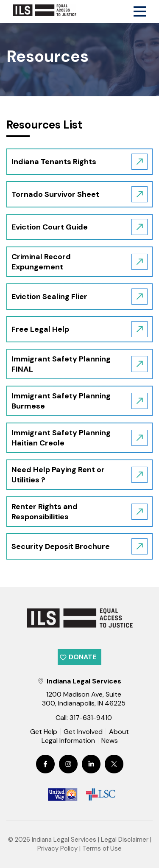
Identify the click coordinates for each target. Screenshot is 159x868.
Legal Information (68, 741)
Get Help (44, 732)
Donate (82, 657)
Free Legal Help (40, 329)
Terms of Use (102, 848)
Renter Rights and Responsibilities (45, 512)
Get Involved (83, 732)
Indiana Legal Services (64, 840)
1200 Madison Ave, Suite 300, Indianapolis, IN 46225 (84, 699)
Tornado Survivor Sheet (55, 194)
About (119, 732)
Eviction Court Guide (50, 227)
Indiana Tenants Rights (54, 162)
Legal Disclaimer (125, 840)
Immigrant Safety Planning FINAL (61, 364)
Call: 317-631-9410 (84, 718)
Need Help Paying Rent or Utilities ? (58, 475)
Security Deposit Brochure (61, 546)
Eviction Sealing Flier (49, 297)
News (110, 741)
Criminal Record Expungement (41, 262)
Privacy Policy (57, 848)
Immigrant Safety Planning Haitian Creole (61, 438)
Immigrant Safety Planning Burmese (61, 401)
